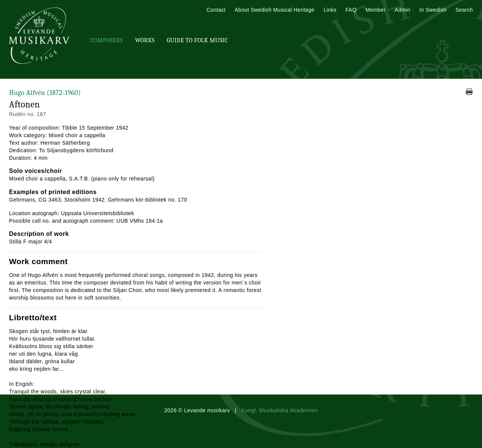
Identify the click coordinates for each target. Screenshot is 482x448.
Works (145, 40)
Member (376, 10)
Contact (216, 10)
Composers (107, 40)
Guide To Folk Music (197, 40)
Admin (402, 10)
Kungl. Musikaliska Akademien (280, 410)
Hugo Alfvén (45, 93)
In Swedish (433, 10)
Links (330, 10)
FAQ (351, 10)
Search (464, 10)
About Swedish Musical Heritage (275, 10)
